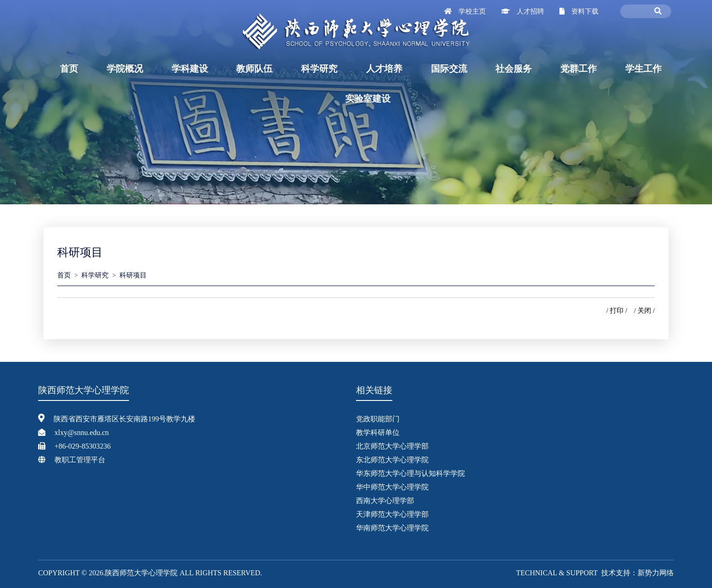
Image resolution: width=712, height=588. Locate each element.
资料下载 (585, 11)
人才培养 (384, 69)
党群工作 (578, 69)
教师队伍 (254, 69)
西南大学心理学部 (385, 501)
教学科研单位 (378, 432)
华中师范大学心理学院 (392, 487)
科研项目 (133, 275)
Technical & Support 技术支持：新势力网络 (595, 573)
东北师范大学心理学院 (392, 460)
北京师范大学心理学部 (392, 446)
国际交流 (449, 69)
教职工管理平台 (80, 460)
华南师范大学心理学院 (392, 528)
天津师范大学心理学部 (392, 514)
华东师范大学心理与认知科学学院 (410, 473)
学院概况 (125, 69)
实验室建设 (368, 99)
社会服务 (514, 69)
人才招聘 (530, 11)
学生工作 (643, 69)
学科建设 (190, 69)
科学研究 (319, 69)
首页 (69, 69)
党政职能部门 (378, 419)
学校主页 (472, 11)
